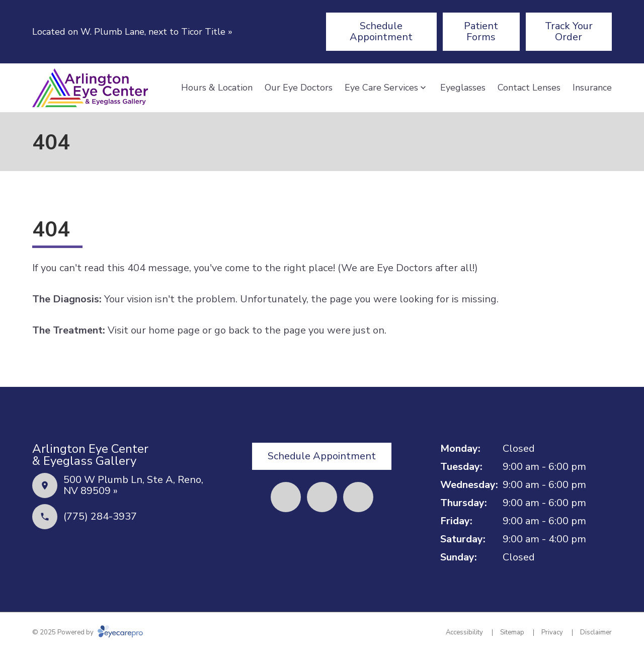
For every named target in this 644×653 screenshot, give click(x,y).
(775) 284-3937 (100, 516)
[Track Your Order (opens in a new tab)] (569, 32)
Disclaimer (596, 632)
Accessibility (464, 632)
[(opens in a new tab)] (286, 497)
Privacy (552, 632)
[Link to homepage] (90, 88)
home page (174, 330)
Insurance (592, 88)
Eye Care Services (381, 88)
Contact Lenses (529, 88)
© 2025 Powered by (88, 632)
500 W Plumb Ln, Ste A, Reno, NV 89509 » (133, 485)
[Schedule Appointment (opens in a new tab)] (381, 32)
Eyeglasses (463, 88)
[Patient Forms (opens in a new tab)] (481, 32)
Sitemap (512, 632)
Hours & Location (217, 88)
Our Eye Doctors (299, 88)
